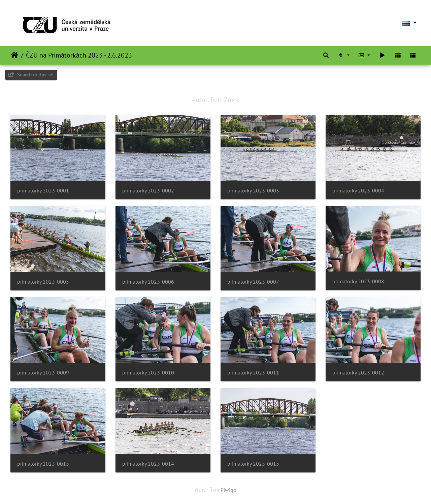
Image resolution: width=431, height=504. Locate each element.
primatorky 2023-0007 (253, 282)
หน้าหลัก (14, 55)
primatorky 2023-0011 (253, 373)
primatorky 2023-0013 (43, 464)
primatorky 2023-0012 (358, 373)
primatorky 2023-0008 (358, 281)
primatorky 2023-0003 (253, 191)
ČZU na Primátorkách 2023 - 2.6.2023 (79, 55)
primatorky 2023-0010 (148, 373)
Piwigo (228, 490)
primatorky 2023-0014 (148, 464)
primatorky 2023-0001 (43, 191)
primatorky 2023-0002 (148, 191)
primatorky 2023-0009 (43, 373)
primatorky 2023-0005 (43, 282)
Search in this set (31, 75)
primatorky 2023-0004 (358, 191)
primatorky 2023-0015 (253, 464)
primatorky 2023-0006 (148, 282)
